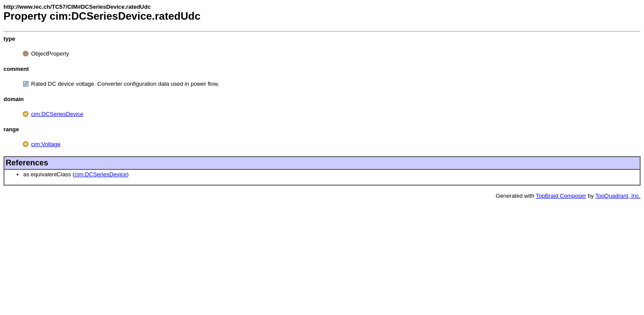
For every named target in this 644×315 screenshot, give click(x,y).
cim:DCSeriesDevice (57, 114)
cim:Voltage (46, 144)
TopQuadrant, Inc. (618, 196)
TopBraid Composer (561, 196)
